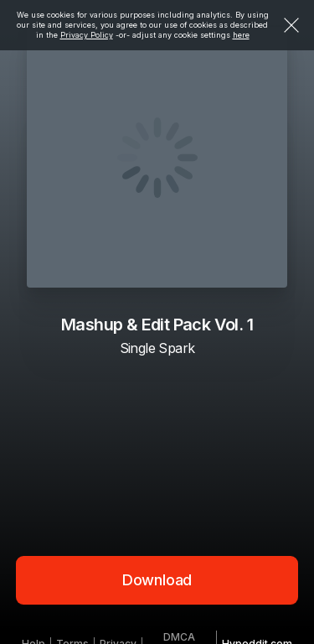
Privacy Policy (87, 35)
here (241, 35)
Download (157, 580)
